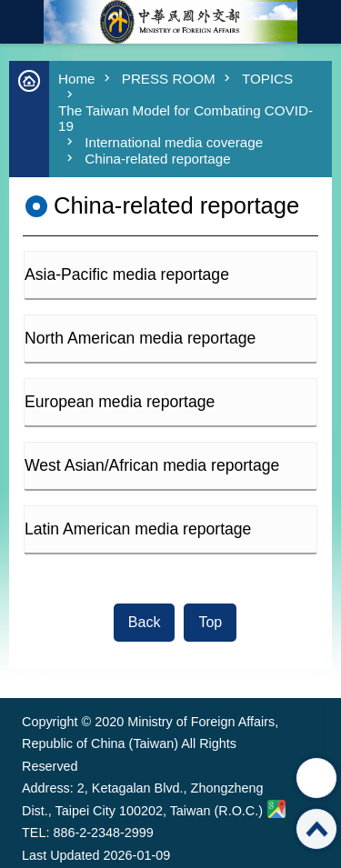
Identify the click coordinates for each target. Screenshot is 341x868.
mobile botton (22, 22)
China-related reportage (157, 159)
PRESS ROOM (169, 79)
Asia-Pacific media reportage (127, 274)
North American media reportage (140, 338)
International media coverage (174, 142)
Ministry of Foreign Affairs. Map (276, 809)
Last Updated (61, 855)
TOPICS (267, 79)
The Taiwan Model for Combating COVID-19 (186, 118)
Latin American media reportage (138, 529)
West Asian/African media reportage (152, 465)
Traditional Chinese (319, 22)
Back (145, 622)
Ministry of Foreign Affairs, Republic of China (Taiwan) (171, 22)
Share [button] (316, 778)
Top (210, 622)
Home (77, 79)
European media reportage (120, 402)
